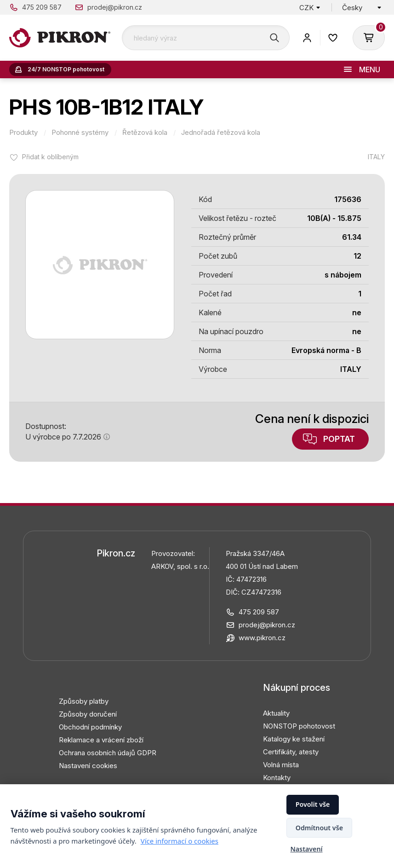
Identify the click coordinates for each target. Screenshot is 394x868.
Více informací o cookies (180, 841)
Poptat (339, 439)
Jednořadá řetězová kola (221, 133)
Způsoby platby (84, 701)
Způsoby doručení (88, 714)
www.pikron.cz (262, 638)
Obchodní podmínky (90, 727)
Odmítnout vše (319, 828)
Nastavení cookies (88, 766)
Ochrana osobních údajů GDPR (108, 753)
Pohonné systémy (80, 133)
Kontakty (277, 778)
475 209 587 (42, 7)
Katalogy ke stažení (294, 739)
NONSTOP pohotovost (299, 726)
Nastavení (306, 849)
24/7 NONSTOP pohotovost (66, 69)
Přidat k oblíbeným (50, 157)
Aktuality (276, 713)
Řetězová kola (145, 133)
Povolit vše (313, 804)
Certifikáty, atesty (291, 752)
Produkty (23, 133)
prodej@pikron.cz (115, 7)
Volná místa (281, 765)
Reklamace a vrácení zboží (101, 740)
